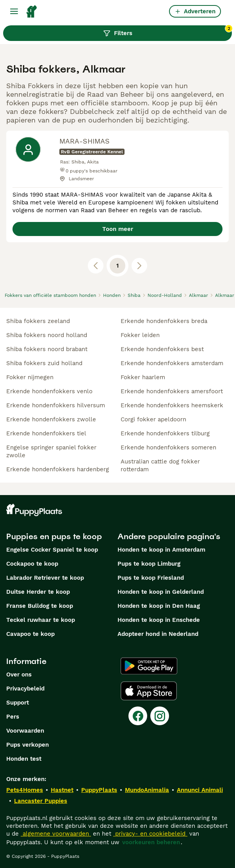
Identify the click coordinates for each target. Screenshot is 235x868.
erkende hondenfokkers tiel (46, 433)
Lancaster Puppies (41, 801)
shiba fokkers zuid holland (44, 363)
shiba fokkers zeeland (38, 321)
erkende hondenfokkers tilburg (165, 433)
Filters (168, 31)
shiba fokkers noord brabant (47, 349)
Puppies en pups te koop (54, 536)
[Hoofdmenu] (14, 11)
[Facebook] (138, 716)
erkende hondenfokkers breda (164, 321)
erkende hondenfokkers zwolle (51, 419)
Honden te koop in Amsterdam (161, 550)
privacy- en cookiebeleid (150, 834)
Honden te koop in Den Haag (159, 606)
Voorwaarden (25, 731)
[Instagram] (160, 716)
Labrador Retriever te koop (45, 578)
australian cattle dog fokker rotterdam (160, 465)
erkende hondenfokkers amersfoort (172, 391)
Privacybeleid (25, 689)
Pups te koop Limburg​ (149, 564)
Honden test (24, 759)
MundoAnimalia (147, 790)
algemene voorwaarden (56, 834)
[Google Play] (149, 666)
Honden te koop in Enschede (159, 620)
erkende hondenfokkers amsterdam (172, 363)
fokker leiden (140, 335)
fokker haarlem (143, 377)
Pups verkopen (28, 745)
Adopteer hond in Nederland (158, 634)
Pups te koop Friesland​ (151, 578)
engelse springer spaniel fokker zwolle (51, 451)
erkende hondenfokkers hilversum (56, 405)
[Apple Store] (149, 691)
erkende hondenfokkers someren (168, 447)
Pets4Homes (25, 790)
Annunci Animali (200, 790)
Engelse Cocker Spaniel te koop (52, 550)
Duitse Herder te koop (38, 592)
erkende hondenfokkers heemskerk (172, 405)
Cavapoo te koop (30, 634)
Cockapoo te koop (32, 564)
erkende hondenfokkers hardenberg (58, 469)
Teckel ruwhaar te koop (41, 620)
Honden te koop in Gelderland (161, 592)
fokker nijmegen (30, 377)
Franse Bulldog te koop (40, 606)
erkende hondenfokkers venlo (49, 391)
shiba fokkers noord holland (47, 335)
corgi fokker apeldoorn (153, 419)
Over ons (19, 675)
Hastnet (62, 790)
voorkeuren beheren (151, 842)
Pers (13, 717)
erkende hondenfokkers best (162, 349)
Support (18, 703)
